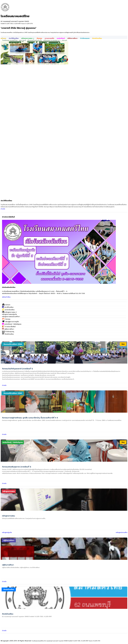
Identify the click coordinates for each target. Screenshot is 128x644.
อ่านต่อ (3, 209)
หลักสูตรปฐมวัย (7, 532)
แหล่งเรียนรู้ (61, 38)
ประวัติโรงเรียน (14, 38)
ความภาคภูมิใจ (49, 38)
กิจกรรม (39, 38)
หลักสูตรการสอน (28, 38)
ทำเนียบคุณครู (85, 38)
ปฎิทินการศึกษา (72, 38)
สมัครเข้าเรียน (6, 297)
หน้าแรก (3, 38)
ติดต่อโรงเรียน (97, 38)
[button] (9, 312)
